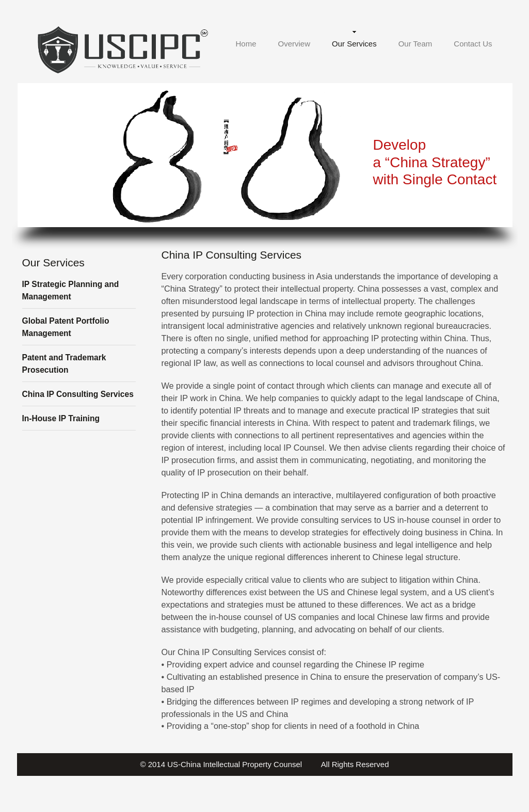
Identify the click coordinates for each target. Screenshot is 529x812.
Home (246, 44)
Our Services (354, 44)
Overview (294, 44)
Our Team (415, 44)
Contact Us (473, 44)
